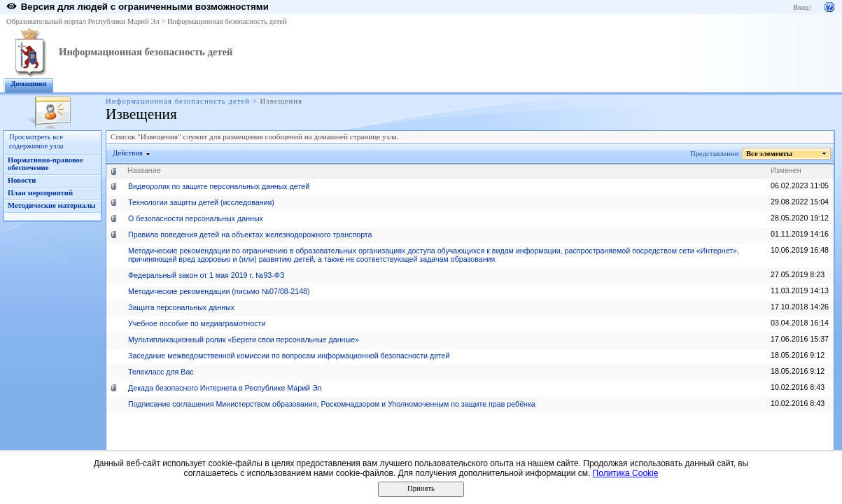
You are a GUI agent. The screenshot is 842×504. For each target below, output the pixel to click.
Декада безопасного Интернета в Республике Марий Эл (225, 388)
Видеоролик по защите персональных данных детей (219, 186)
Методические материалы (52, 205)
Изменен (786, 170)
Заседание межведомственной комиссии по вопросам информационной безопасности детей (289, 356)
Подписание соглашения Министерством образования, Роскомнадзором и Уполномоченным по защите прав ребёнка (332, 404)
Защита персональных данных (181, 307)
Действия (128, 153)
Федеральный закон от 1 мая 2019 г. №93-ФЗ (206, 275)
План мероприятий (40, 193)
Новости (22, 180)
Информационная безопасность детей (227, 21)
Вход (801, 7)
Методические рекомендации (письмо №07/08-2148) (219, 291)
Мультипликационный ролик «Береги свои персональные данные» (244, 339)
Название (144, 170)
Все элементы (770, 154)
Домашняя (29, 84)
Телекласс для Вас (161, 372)
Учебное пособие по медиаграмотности (197, 323)
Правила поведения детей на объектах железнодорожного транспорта (250, 234)
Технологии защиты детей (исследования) (201, 202)
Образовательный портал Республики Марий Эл (83, 21)
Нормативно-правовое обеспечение (45, 164)
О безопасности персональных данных (196, 218)
